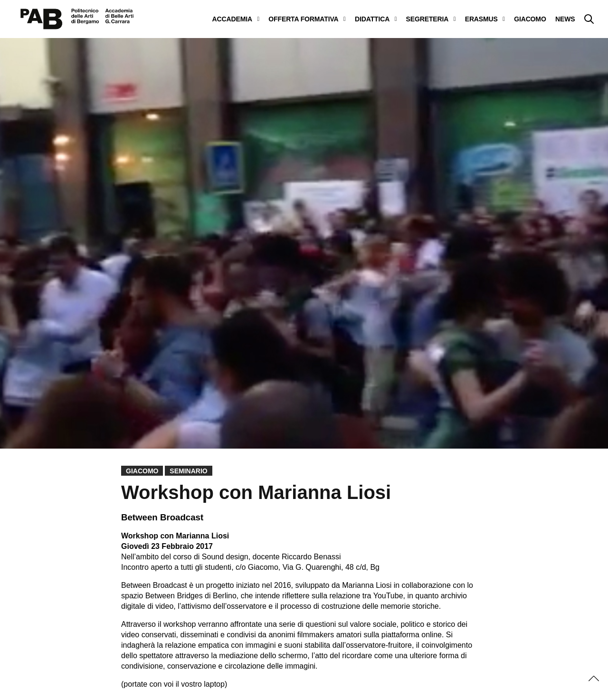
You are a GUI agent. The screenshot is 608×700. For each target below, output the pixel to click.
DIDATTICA (372, 19)
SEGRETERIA (427, 19)
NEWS (565, 19)
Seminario (188, 471)
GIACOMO (530, 19)
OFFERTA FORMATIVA (303, 19)
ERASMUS (481, 19)
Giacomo (142, 471)
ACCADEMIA (232, 19)
